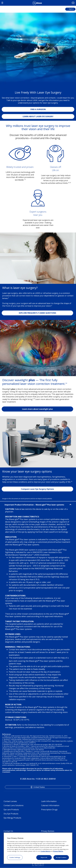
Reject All (44, 857)
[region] (38, 848)
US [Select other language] (2, 3)
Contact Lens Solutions (14, 805)
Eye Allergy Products (12, 818)
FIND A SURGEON (38, 109)
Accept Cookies (61, 857)
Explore (71, 9)
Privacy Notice (58, 851)
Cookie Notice (45, 851)
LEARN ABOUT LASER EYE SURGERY (38, 116)
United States (39, 787)
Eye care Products (11, 810)
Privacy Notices (48, 831)
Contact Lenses (10, 801)
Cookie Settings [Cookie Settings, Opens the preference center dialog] (15, 857)
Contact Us (8, 831)
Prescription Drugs (49, 810)
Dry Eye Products (11, 814)
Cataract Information (50, 805)
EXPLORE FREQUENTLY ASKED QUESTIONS (37, 313)
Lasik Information (49, 801)
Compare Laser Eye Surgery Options (37, 489)
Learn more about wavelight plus (37, 409)
